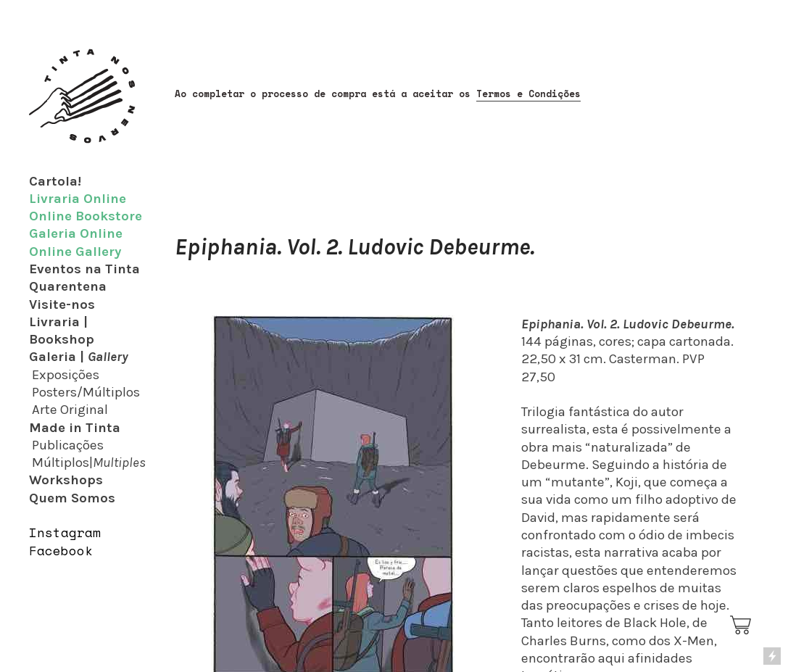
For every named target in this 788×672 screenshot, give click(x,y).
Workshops (66, 480)
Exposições (66, 375)
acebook (65, 551)
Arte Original (70, 410)
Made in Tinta (75, 428)
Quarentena (68, 286)
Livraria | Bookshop (62, 331)
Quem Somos (72, 498)
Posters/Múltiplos (86, 392)
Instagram (65, 532)
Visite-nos (62, 304)
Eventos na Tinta (84, 269)
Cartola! (55, 181)
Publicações (68, 445)
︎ (742, 626)
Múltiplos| (89, 462)
